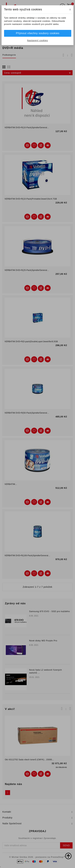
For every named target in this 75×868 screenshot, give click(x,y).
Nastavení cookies (37, 40)
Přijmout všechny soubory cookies (38, 33)
